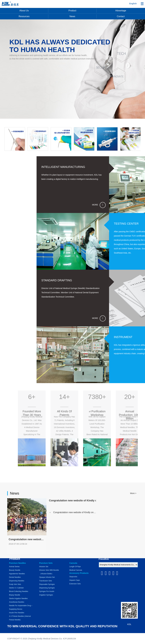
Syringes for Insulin (47, 591)
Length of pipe (75, 567)
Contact (121, 16)
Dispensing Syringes (47, 588)
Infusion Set (44, 567)
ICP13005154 (70, 639)
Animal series (14, 567)
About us (24, 11)
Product (72, 11)
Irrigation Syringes (46, 595)
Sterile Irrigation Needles (18, 598)
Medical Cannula (76, 570)
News (72, 16)
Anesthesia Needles (17, 602)
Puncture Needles (17, 563)
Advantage (121, 11)
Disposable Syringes (47, 584)
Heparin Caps (75, 580)
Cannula (73, 563)
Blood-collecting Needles (19, 591)
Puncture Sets (46, 563)
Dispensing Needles (17, 581)
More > (133, 514)
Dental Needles (15, 577)
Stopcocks (73, 577)
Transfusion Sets (46, 581)
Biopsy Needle (15, 595)
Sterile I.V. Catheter (16, 588)
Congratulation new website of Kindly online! (75, 533)
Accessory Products (79, 573)
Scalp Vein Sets (15, 584)
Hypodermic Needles (17, 574)
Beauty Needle (15, 570)
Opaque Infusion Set (47, 577)
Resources (24, 16)
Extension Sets (75, 584)
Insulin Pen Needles (17, 613)
